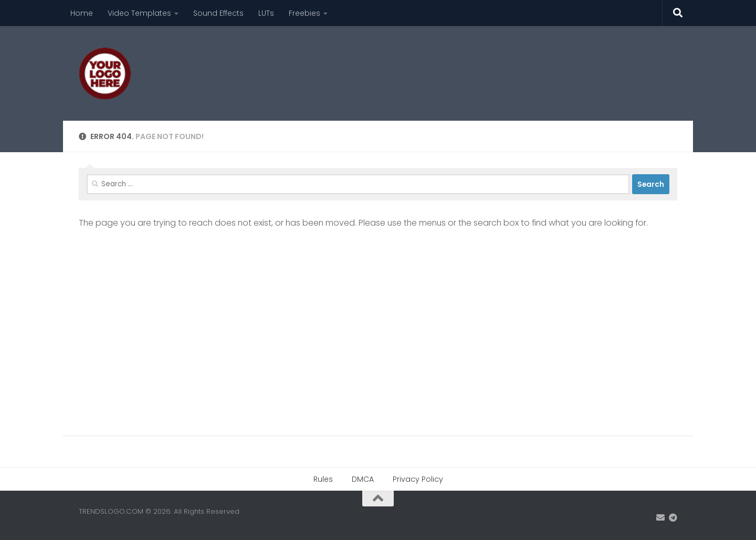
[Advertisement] (486, 66)
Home (82, 13)
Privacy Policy (418, 479)
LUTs (266, 13)
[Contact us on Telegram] (673, 518)
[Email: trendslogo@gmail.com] (660, 518)
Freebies (304, 13)
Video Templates (139, 13)
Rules (323, 479)
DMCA (363, 479)
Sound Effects (218, 13)
